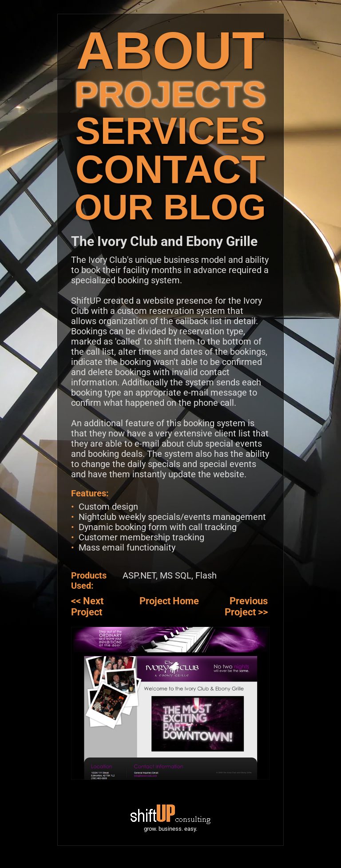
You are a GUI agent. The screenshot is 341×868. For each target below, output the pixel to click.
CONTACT (170, 169)
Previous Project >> (246, 606)
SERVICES (170, 131)
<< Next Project (87, 606)
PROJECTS (170, 94)
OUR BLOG (170, 207)
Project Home (169, 601)
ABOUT (170, 50)
